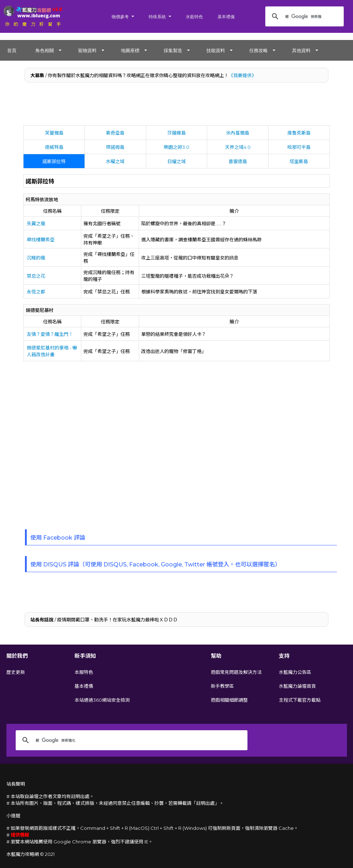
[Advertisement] (177, 106)
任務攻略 (259, 50)
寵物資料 (87, 50)
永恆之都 (36, 292)
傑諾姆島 (115, 147)
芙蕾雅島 (54, 133)
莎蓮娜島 (176, 133)
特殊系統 (157, 17)
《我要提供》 (242, 75)
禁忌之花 (36, 276)
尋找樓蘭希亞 (41, 239)
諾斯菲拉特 (54, 161)
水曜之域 (115, 161)
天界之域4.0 (238, 147)
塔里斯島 (299, 161)
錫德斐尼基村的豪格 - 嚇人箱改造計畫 (52, 351)
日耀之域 (176, 161)
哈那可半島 (299, 147)
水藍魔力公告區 (295, 672)
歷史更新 (16, 672)
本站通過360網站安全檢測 (102, 700)
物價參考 (120, 17)
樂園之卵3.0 (176, 147)
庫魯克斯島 (299, 133)
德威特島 (54, 147)
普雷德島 (238, 161)
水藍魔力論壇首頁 (297, 686)
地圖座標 (130, 50)
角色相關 (45, 50)
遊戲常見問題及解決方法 (236, 672)
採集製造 (173, 50)
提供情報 (20, 835)
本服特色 (84, 672)
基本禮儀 (226, 17)
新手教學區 (222, 686)
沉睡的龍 (36, 258)
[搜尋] (303, 16)
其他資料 (301, 50)
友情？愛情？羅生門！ (50, 334)
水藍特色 (194, 17)
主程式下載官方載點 (300, 700)
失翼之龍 (36, 223)
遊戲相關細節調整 (229, 700)
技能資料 (216, 50)
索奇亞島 (115, 133)
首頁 (12, 50)
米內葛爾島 (238, 133)
